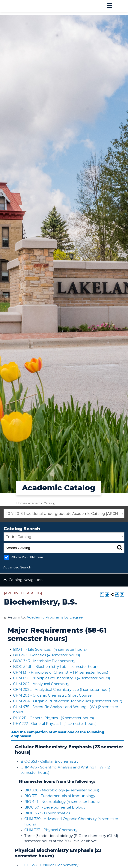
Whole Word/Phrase (27, 557)
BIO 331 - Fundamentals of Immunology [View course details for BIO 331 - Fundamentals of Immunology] (60, 796)
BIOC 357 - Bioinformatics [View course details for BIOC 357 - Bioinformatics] (47, 813)
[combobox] (64, 514)
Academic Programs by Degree (55, 617)
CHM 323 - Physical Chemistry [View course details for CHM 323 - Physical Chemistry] (51, 830)
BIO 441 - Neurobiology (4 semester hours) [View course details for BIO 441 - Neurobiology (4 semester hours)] (62, 802)
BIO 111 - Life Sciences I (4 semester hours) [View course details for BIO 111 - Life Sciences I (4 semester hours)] (50, 650)
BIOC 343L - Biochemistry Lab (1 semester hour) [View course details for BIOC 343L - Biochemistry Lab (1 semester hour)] (55, 667)
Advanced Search (17, 567)
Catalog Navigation (26, 580)
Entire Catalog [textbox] (18, 537)
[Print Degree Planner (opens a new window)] (102, 595)
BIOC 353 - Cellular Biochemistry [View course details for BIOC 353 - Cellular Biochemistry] (49, 762)
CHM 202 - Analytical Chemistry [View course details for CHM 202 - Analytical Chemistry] (41, 684)
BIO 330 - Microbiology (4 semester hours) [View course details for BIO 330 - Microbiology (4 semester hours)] (62, 790)
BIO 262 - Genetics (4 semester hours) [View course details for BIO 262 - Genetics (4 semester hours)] (47, 655)
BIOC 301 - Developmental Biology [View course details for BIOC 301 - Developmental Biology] (55, 808)
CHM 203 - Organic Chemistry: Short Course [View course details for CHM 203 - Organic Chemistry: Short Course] (52, 696)
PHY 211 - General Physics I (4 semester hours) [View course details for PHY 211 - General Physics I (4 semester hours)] (54, 718)
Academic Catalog (42, 503)
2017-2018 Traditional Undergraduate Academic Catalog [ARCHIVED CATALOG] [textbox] (65, 514)
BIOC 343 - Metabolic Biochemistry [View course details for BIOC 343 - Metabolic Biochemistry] (44, 661)
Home (21, 503)
